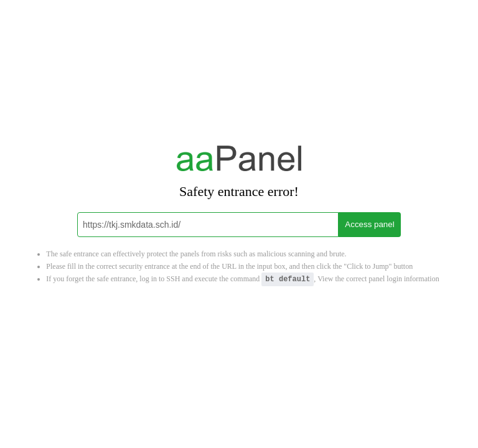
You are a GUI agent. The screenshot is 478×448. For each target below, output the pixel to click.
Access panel (369, 224)
